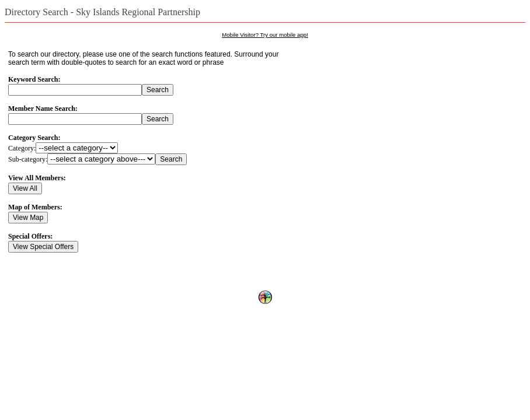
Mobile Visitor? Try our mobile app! (265, 35)
